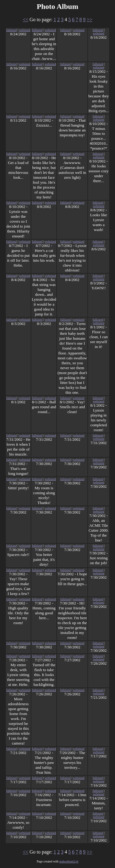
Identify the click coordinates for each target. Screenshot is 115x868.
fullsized (11, 30)
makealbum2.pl (69, 861)
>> (90, 20)
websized (25, 30)
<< (25, 20)
